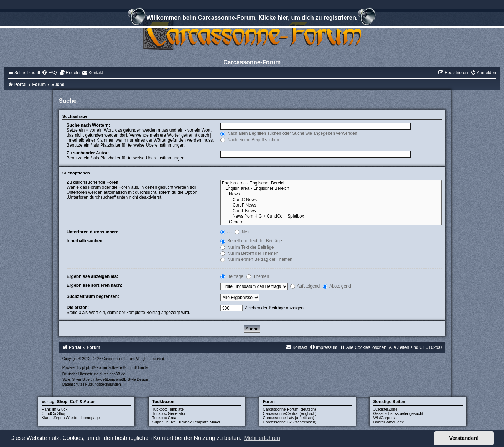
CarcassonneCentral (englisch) (290, 413)
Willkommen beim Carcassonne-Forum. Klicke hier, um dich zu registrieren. (252, 19)
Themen (258, 276)
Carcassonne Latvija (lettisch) (289, 418)
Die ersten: (78, 308)
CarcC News (331, 200)
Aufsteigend (305, 286)
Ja (226, 232)
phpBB (87, 368)
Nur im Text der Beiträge (247, 247)
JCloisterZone (386, 409)
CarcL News (331, 211)
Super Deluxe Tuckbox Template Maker (187, 422)
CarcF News (331, 205)
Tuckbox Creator (167, 418)
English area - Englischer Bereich (331, 183)
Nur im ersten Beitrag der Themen (256, 259)
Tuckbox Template (168, 409)
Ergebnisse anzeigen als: (93, 276)
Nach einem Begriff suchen (250, 140)
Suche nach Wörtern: (88, 125)
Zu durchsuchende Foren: (93, 182)
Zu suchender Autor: (88, 153)
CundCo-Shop (54, 413)
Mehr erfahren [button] (262, 438)
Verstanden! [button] (464, 438)
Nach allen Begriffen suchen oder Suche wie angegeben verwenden (289, 133)
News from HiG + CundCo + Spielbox (331, 217)
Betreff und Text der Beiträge (251, 241)
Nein (243, 232)
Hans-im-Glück (55, 409)
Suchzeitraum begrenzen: (93, 296)
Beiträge (232, 276)
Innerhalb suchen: (85, 241)
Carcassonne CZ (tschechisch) (290, 422)
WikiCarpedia (385, 418)
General (331, 222)
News (331, 194)
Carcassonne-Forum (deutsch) (289, 409)
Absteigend (337, 286)
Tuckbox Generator (169, 413)
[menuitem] (49, 73)
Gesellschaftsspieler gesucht (398, 413)
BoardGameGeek (389, 422)
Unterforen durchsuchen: (93, 232)
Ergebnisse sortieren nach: (95, 285)
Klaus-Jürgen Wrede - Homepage (71, 418)
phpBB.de (117, 374)
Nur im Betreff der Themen (249, 253)
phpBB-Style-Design (132, 379)
